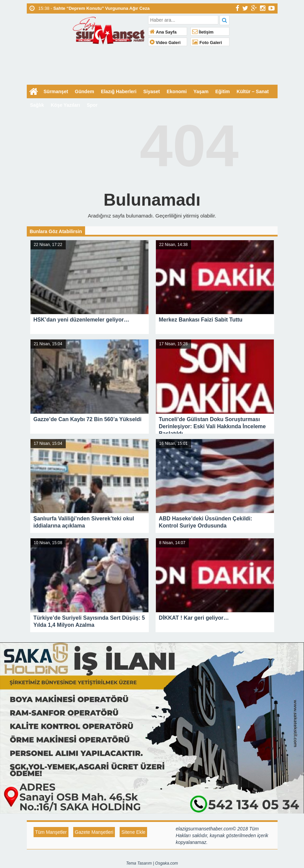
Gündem (85, 91)
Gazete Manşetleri (94, 832)
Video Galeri (165, 43)
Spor (92, 105)
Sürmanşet (56, 91)
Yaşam (201, 91)
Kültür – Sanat (253, 91)
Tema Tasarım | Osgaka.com (152, 863)
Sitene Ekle (133, 832)
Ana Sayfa (163, 32)
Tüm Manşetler (51, 832)
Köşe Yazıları (65, 105)
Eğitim (222, 91)
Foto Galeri (207, 43)
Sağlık (37, 105)
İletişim (203, 32)
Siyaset (152, 91)
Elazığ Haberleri (119, 91)
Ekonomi (177, 91)
